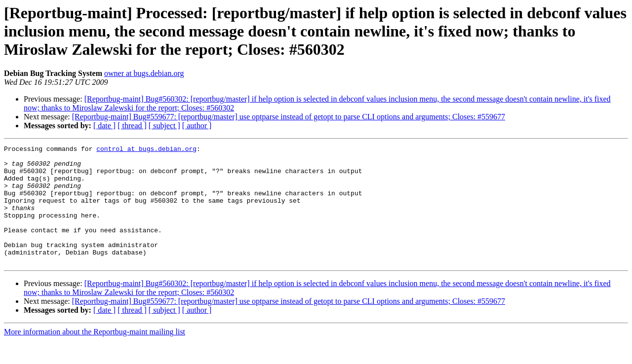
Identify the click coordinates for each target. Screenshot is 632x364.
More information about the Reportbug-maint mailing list (95, 355)
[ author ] (197, 126)
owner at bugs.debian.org (144, 73)
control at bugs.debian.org (146, 150)
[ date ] (104, 126)
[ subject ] (164, 126)
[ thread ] (132, 126)
